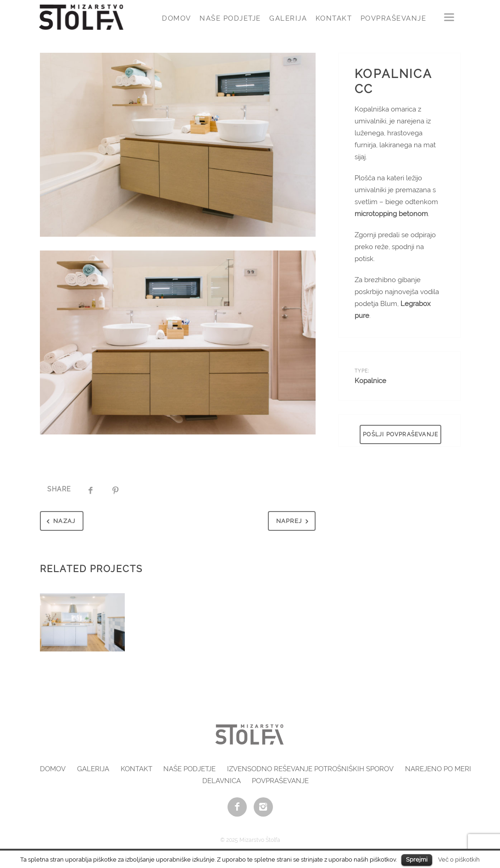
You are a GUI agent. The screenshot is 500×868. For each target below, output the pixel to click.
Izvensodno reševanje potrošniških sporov (310, 769)
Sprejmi (417, 860)
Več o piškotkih (459, 859)
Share (59, 489)
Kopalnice (370, 381)
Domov (177, 18)
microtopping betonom (391, 214)
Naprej (294, 521)
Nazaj (59, 521)
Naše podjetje (230, 18)
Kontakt (334, 18)
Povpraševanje (394, 18)
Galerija (288, 18)
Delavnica (222, 781)
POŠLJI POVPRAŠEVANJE (400, 434)
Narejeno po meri (438, 769)
